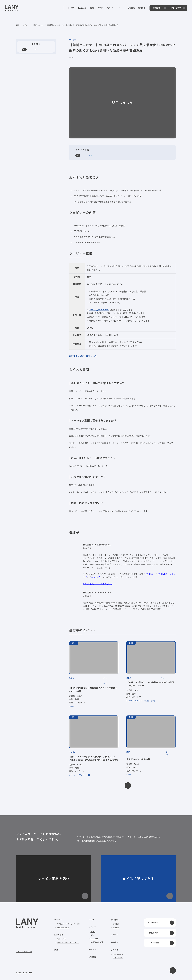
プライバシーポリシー (24, 952)
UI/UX (72, 57)
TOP (18, 25)
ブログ (91, 920)
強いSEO (148, 574)
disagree (142, 976)
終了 (78, 155)
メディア (92, 927)
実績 (56, 950)
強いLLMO (95, 577)
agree (157, 976)
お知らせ (114, 942)
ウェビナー (74, 40)
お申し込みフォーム (98, 310)
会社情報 (92, 957)
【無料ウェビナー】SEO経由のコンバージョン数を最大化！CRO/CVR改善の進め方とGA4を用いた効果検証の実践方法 (75, 25)
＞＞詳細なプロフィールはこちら (98, 584)
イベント (26, 25)
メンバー (114, 935)
